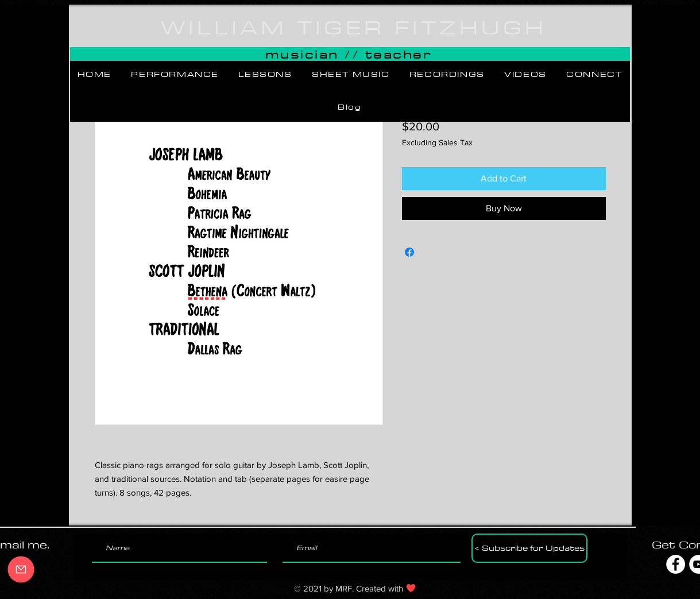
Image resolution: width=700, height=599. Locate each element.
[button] (175, 75)
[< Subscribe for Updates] (529, 548)
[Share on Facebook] (409, 252)
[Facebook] (676, 564)
